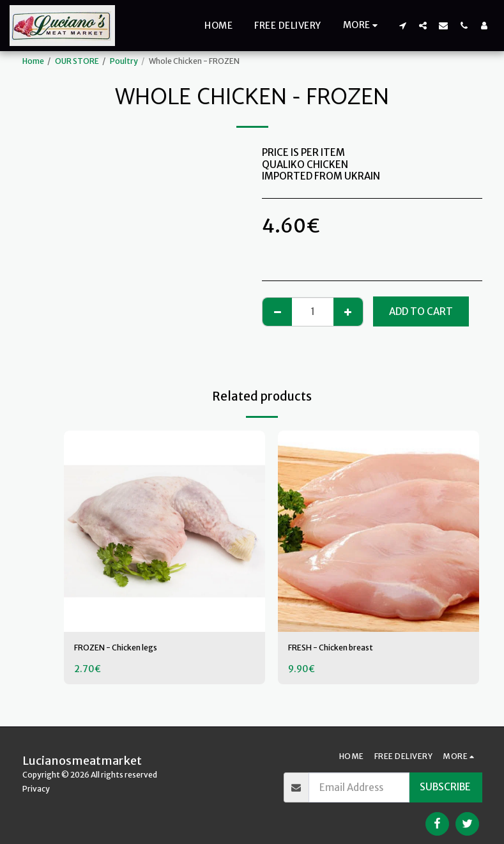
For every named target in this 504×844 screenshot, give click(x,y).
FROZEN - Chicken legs (126, 649)
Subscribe (445, 787)
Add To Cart (421, 311)
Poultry (124, 61)
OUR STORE (77, 61)
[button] (402, 25)
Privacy (36, 789)
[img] (164, 531)
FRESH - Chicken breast (342, 649)
